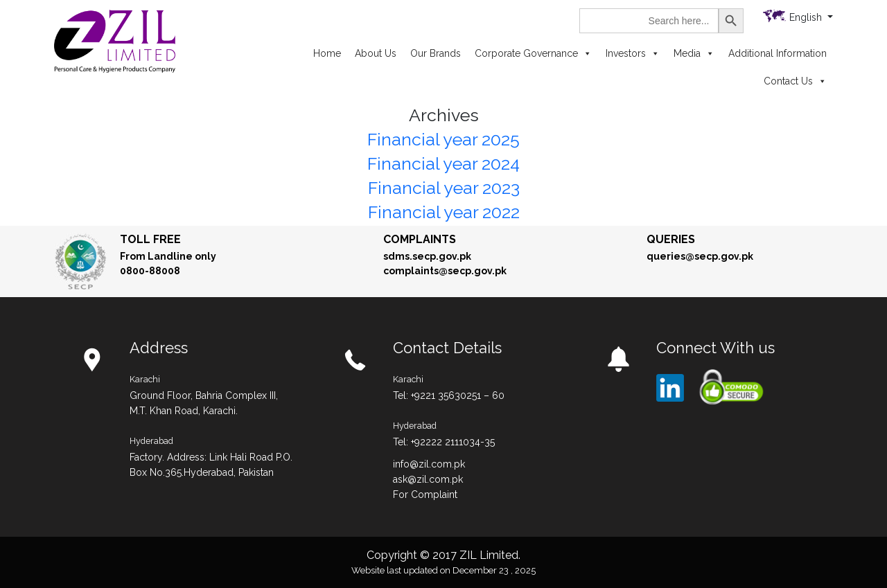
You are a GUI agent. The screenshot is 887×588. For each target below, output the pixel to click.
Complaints (420, 239)
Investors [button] (633, 53)
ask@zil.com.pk (428, 479)
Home (327, 53)
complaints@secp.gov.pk (445, 271)
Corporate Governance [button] (533, 53)
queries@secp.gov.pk (700, 256)
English (807, 17)
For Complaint (425, 495)
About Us (376, 53)
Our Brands (436, 53)
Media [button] (694, 53)
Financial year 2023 (444, 188)
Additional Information (778, 53)
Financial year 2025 (443, 139)
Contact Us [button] (795, 81)
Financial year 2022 (444, 212)
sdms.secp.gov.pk (427, 256)
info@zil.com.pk (429, 464)
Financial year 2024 (443, 163)
